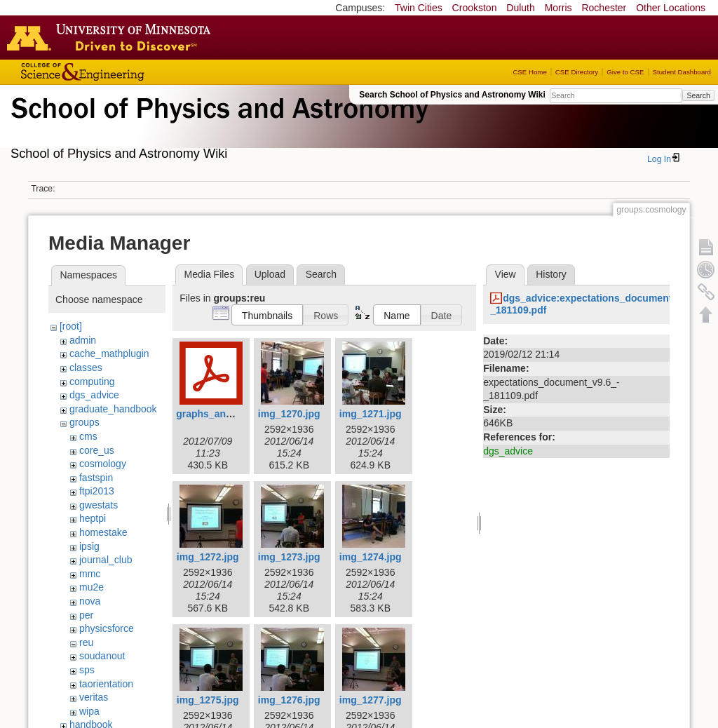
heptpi (93, 518)
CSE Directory (577, 72)
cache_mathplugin (109, 353)
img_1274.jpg (371, 557)
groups (84, 422)
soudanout (102, 656)
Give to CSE (625, 72)
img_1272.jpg (208, 557)
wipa (89, 711)
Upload (270, 274)
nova (90, 601)
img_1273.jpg (289, 557)
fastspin (96, 478)
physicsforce (107, 628)
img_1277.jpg (371, 700)
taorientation (106, 684)
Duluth (520, 8)
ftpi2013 (97, 491)
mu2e (92, 587)
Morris (558, 8)
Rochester (604, 8)
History (551, 274)
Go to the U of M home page (112, 37)
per (86, 615)
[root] (71, 326)
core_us (97, 450)
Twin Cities (419, 8)
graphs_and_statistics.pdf (237, 414)
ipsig (89, 546)
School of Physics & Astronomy (217, 125)
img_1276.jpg (289, 700)
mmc (90, 574)
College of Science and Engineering (126, 72)
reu (86, 642)
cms (88, 436)
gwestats (99, 505)
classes (86, 368)
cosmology (103, 464)
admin (83, 340)
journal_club (106, 560)
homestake (103, 532)
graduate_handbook (113, 409)
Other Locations (671, 8)
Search (698, 95)
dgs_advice (94, 395)
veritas (94, 697)
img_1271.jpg (371, 414)
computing (92, 382)
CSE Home (529, 72)
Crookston (475, 8)
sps (87, 670)
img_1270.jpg (289, 414)
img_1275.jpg (208, 700)
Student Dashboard (682, 72)
